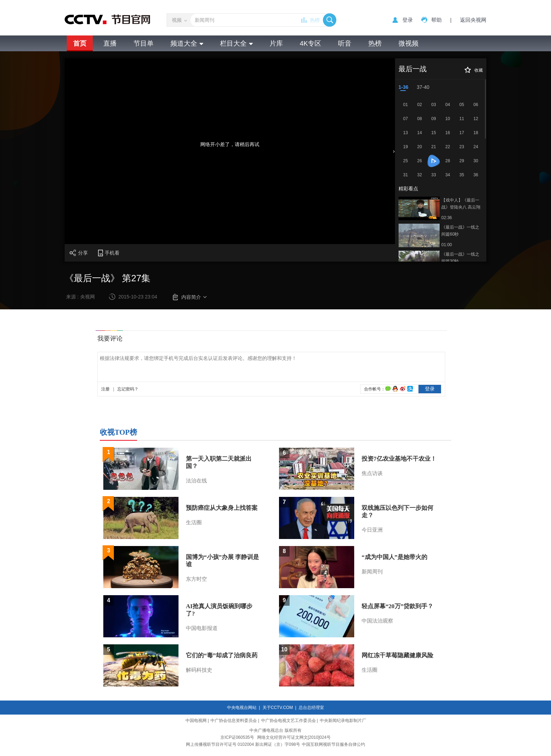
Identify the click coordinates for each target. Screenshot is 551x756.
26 (419, 161)
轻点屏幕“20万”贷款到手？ (397, 606)
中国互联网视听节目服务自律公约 (333, 744)
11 (462, 119)
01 (405, 105)
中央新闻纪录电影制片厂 (343, 721)
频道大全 (187, 43)
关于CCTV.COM (278, 708)
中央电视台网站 (242, 708)
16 (448, 133)
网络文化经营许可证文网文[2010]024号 (294, 737)
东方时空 (196, 579)
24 (476, 147)
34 (448, 175)
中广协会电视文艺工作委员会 (289, 721)
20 (419, 147)
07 (405, 119)
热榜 (315, 20)
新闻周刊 (372, 572)
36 (476, 175)
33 (433, 175)
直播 (110, 43)
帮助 (436, 20)
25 (405, 161)
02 (419, 105)
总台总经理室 (311, 708)
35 (462, 175)
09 (433, 119)
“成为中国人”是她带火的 (394, 557)
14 (419, 133)
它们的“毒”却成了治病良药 (222, 655)
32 (419, 175)
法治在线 (196, 481)
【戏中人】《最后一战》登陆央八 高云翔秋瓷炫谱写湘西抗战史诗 (461, 204)
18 (476, 133)
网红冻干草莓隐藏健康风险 (397, 655)
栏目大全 (236, 43)
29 (462, 161)
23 (462, 147)
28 (448, 161)
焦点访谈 (372, 473)
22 (448, 147)
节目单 (144, 43)
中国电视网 (196, 721)
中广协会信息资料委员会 (234, 721)
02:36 (447, 218)
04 (448, 105)
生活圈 (194, 522)
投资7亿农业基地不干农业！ (399, 459)
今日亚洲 (372, 530)
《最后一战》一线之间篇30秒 (460, 258)
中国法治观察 (377, 621)
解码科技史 (199, 670)
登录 (408, 20)
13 (405, 133)
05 (462, 105)
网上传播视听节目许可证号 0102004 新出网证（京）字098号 (243, 744)
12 (476, 119)
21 (433, 147)
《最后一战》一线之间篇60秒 (460, 231)
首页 (80, 43)
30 (476, 161)
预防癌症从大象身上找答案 (222, 508)
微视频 (409, 43)
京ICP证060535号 (237, 737)
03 (433, 105)
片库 (276, 43)
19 (405, 147)
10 (448, 119)
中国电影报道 (202, 628)
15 (433, 133)
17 (462, 133)
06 (476, 105)
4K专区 (310, 43)
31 (405, 175)
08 (419, 119)
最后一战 (413, 69)
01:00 (447, 245)
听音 (345, 43)
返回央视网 (473, 20)
